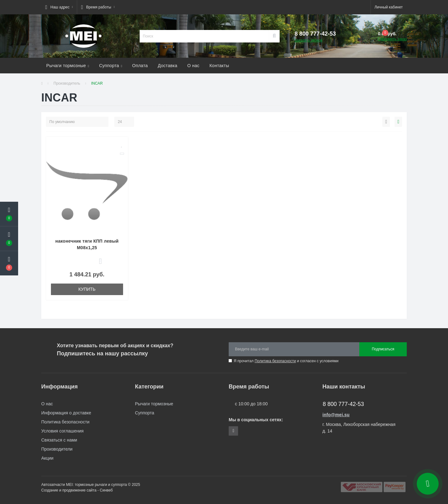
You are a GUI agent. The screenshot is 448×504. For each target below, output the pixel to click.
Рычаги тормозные (68, 66)
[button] (59, 7)
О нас (194, 66)
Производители (57, 449)
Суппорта (111, 66)
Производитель (67, 83)
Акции (47, 458)
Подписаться (383, 349)
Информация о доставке (66, 413)
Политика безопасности (275, 361)
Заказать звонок (308, 40)
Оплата (140, 66)
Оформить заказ (392, 39)
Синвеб (106, 490)
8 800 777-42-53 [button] (343, 404)
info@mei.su (336, 415)
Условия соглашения (62, 431)
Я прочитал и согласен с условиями (286, 361)
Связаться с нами (59, 440)
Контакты (219, 66)
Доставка (168, 66)
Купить (87, 289)
